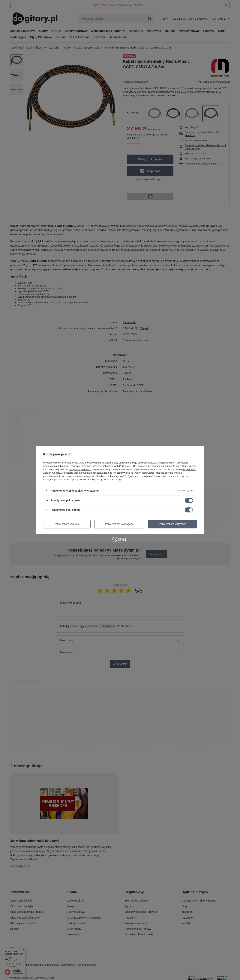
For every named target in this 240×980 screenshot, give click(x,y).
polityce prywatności (80, 469)
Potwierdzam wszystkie (173, 524)
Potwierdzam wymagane (119, 524)
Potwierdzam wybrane (67, 524)
